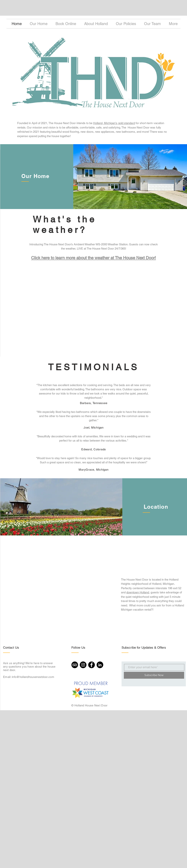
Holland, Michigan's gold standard (114, 123)
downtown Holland (138, 592)
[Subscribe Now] (154, 675)
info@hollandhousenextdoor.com (33, 677)
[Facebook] (91, 665)
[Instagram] (83, 665)
